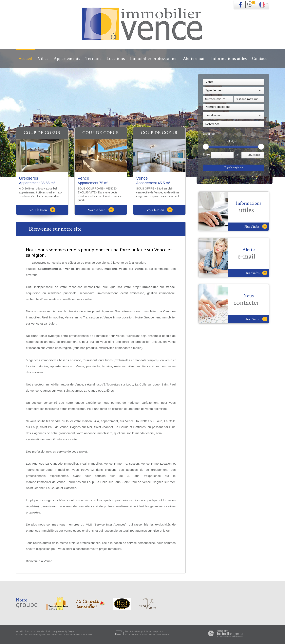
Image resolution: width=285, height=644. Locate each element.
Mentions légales (37, 635)
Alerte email (194, 58)
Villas (43, 58)
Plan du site (21, 635)
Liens (65, 635)
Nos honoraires (54, 635)
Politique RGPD (85, 635)
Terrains (93, 58)
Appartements (67, 58)
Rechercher (234, 168)
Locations (116, 58)
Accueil (25, 58)
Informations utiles (229, 58)
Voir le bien (42, 210)
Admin (73, 635)
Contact (259, 58)
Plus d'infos (256, 227)
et (238, 154)
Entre (206, 154)
